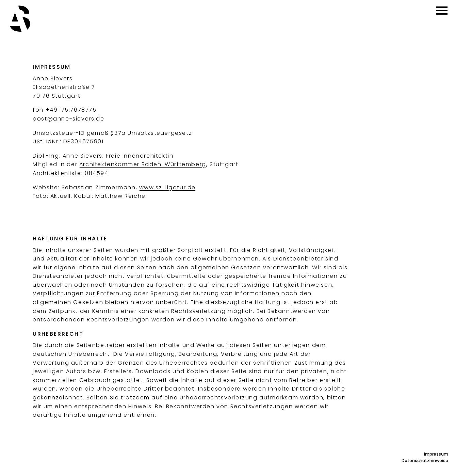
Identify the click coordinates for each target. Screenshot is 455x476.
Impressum (436, 454)
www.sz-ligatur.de (167, 187)
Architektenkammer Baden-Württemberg (143, 164)
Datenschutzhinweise (425, 461)
